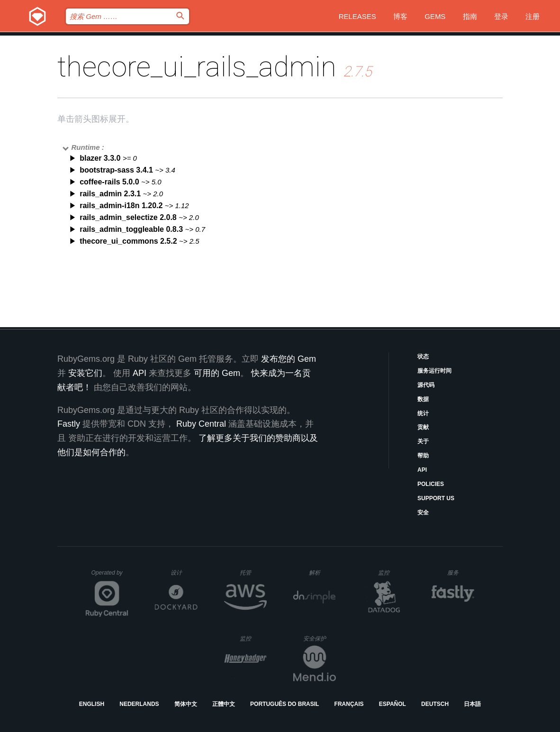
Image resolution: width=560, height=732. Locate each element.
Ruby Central (201, 424)
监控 (392, 572)
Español (393, 704)
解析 (322, 572)
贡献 (423, 427)
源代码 (426, 385)
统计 (423, 413)
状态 (423, 357)
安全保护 (320, 638)
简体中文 (186, 704)
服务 (461, 572)
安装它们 (85, 373)
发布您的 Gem (289, 359)
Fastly (69, 424)
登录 (501, 16)
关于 (423, 441)
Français (349, 704)
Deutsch (435, 704)
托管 (252, 572)
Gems (435, 16)
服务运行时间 (434, 371)
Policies (431, 484)
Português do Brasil (285, 704)
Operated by (110, 576)
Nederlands (139, 704)
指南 (470, 16)
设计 (184, 572)
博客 (400, 16)
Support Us (436, 498)
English (92, 704)
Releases (357, 16)
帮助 (423, 456)
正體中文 (224, 704)
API (422, 470)
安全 (423, 512)
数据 (423, 399)
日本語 (472, 704)
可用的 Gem (217, 373)
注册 (533, 16)
